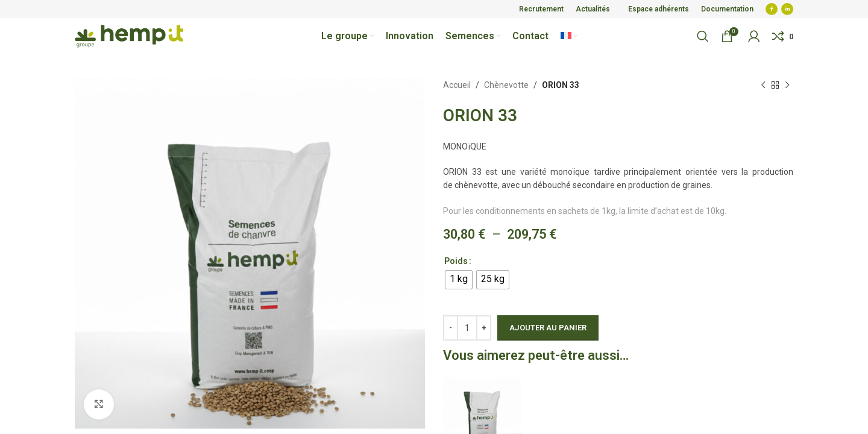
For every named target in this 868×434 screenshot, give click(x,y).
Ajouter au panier (548, 328)
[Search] (703, 36)
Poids (456, 261)
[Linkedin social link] (787, 9)
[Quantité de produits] (467, 328)
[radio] (459, 280)
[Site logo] (129, 36)
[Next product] (787, 85)
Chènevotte (506, 85)
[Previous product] (763, 85)
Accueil (457, 85)
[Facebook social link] (772, 9)
